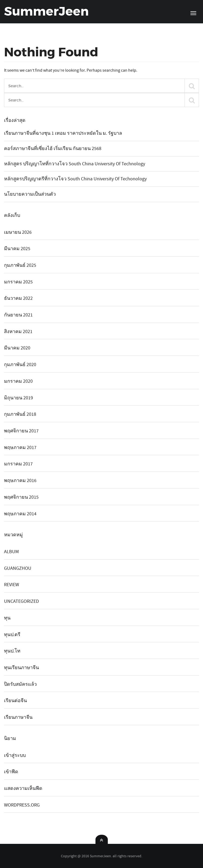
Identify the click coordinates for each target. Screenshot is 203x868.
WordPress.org (22, 805)
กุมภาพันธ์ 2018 (20, 414)
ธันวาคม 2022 (18, 298)
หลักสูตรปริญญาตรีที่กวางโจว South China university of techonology (75, 179)
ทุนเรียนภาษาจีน (21, 668)
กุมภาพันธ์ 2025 (20, 265)
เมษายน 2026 (18, 232)
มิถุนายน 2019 (19, 398)
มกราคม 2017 (18, 464)
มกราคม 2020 (18, 381)
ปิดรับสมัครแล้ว (20, 684)
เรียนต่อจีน (15, 701)
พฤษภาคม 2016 (20, 481)
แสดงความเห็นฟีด (23, 788)
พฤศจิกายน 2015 (21, 497)
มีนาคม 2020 (17, 348)
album (11, 552)
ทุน (7, 618)
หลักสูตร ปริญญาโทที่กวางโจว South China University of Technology (75, 164)
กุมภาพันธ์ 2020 (20, 365)
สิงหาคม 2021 (18, 332)
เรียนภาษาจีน (18, 717)
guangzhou (18, 568)
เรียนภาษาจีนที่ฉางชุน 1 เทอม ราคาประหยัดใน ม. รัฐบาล (63, 133)
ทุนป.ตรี (12, 635)
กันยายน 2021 (18, 315)
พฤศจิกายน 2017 (21, 431)
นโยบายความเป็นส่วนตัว (30, 194)
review (12, 585)
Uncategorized (21, 601)
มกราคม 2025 (18, 282)
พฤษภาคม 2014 (20, 514)
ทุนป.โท (12, 651)
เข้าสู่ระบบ (15, 755)
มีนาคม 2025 (17, 249)
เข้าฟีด (11, 772)
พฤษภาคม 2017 (20, 448)
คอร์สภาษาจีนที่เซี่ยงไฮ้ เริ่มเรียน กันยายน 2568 (53, 149)
